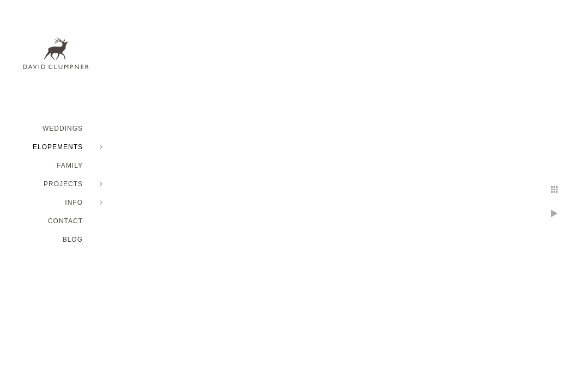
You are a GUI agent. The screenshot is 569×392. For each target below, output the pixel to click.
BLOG (73, 240)
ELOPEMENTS (58, 147)
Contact (65, 221)
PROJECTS (63, 184)
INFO (74, 203)
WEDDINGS (63, 128)
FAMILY (70, 166)
